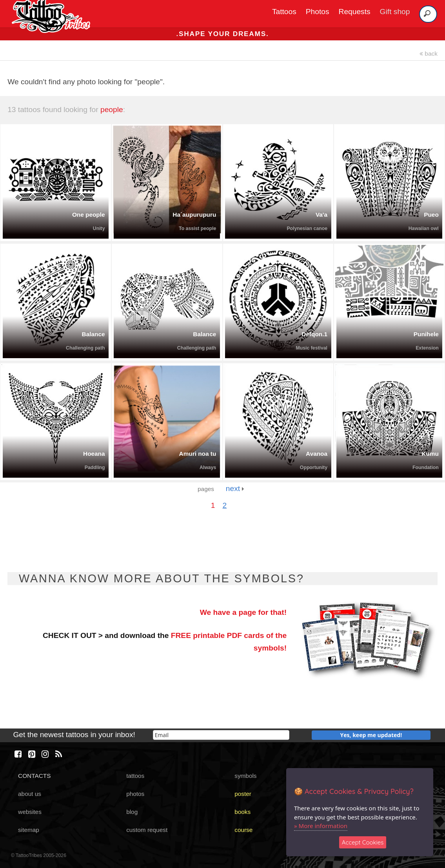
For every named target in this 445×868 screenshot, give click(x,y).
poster (243, 794)
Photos (318, 12)
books (242, 812)
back (429, 53)
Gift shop (395, 12)
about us (30, 794)
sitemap (29, 830)
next (235, 488)
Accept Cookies (363, 842)
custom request (147, 830)
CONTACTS (34, 776)
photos (135, 794)
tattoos (135, 776)
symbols (245, 776)
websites (30, 812)
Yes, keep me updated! (371, 735)
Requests (355, 12)
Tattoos (284, 12)
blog (132, 812)
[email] (221, 735)
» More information (321, 826)
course (243, 830)
